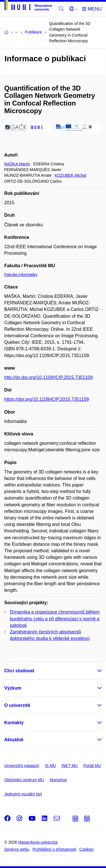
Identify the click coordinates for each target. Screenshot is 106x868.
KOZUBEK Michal (70, 175)
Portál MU (92, 766)
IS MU (50, 766)
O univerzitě (17, 705)
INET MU (70, 766)
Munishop (58, 780)
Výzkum (13, 688)
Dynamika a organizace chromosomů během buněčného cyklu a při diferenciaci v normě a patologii (55, 619)
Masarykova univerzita (38, 842)
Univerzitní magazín (22, 766)
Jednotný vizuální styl (23, 794)
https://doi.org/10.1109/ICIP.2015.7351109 (47, 399)
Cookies (87, 849)
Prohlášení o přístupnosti (54, 849)
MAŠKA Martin (17, 164)
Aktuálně (14, 740)
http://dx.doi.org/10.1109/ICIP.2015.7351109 (48, 377)
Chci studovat (19, 671)
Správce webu (17, 849)
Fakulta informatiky (21, 275)
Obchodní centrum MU (24, 780)
